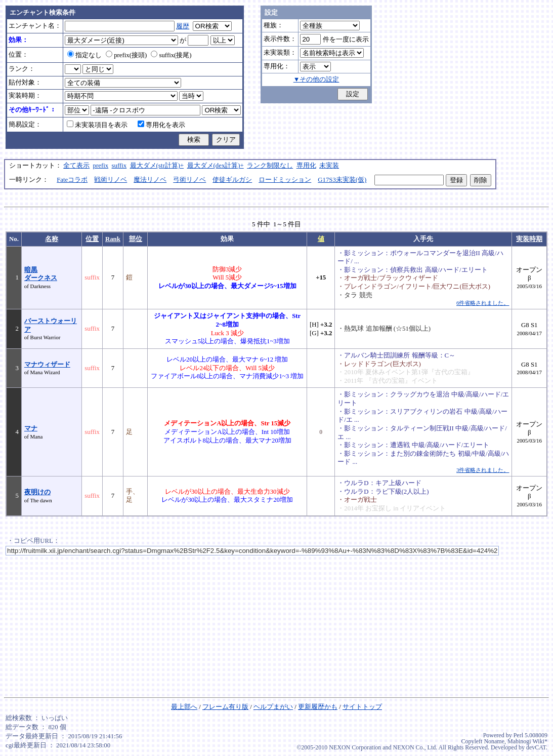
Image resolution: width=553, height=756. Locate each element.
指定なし (84, 55)
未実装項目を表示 (97, 125)
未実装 (329, 166)
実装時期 (529, 239)
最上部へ (184, 707)
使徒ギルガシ (232, 180)
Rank (113, 239)
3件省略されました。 (483, 470)
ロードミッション (285, 180)
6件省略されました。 (483, 303)
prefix (101, 166)
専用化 (306, 166)
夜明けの (37, 492)
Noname (494, 741)
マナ (31, 428)
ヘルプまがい (273, 707)
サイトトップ (362, 707)
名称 (52, 239)
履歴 (183, 26)
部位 (136, 239)
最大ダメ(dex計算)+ (216, 166)
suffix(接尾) (171, 55)
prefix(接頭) (126, 55)
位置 (92, 239)
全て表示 (76, 166)
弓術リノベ (189, 180)
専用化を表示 (161, 125)
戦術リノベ (111, 180)
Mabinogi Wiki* (527, 741)
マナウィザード (47, 365)
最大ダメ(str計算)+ (157, 166)
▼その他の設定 (316, 79)
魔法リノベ (150, 180)
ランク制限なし (270, 166)
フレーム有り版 (225, 707)
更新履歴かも (318, 707)
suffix (119, 166)
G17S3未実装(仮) (342, 180)
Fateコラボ (72, 180)
